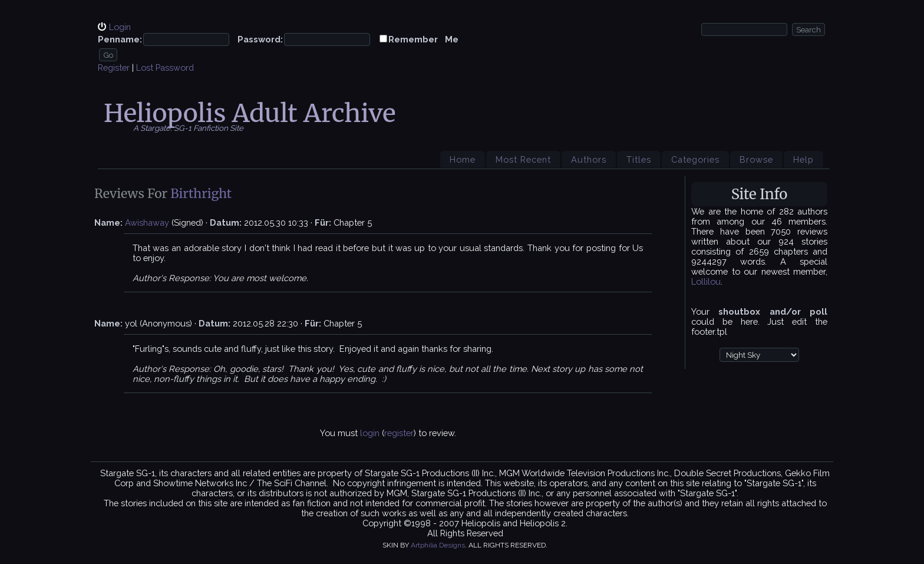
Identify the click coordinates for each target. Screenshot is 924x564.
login (370, 433)
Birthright (201, 194)
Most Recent (523, 159)
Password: (260, 39)
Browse (756, 159)
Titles (639, 159)
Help (803, 159)
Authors (589, 159)
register (399, 433)
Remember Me (423, 39)
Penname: (120, 39)
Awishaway (147, 222)
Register (114, 67)
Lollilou (706, 281)
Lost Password (165, 67)
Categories (695, 159)
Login (120, 27)
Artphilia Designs (438, 545)
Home (463, 159)
